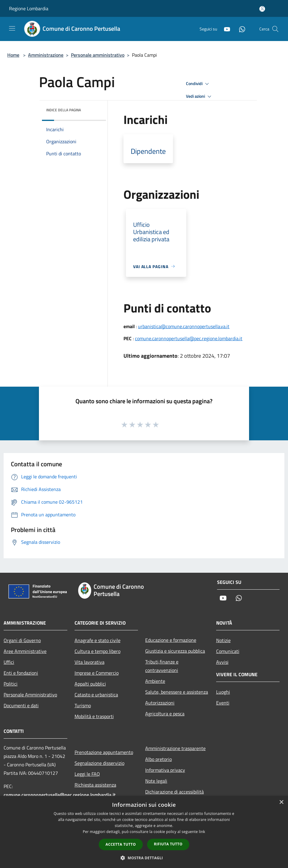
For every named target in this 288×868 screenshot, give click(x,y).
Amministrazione (46, 55)
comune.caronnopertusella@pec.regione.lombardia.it (189, 338)
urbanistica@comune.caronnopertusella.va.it (184, 326)
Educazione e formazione (171, 640)
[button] (144, 858)
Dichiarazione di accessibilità (174, 792)
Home (13, 55)
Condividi (198, 84)
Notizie (223, 640)
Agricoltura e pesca (165, 714)
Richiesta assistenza (95, 785)
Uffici (9, 662)
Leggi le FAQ (87, 774)
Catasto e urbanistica (96, 695)
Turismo (83, 705)
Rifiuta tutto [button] (168, 844)
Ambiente (155, 681)
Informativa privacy (165, 770)
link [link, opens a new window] (202, 832)
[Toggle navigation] (12, 28)
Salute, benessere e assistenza (177, 692)
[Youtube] (225, 29)
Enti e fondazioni (21, 673)
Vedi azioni (200, 97)
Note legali (156, 781)
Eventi (223, 703)
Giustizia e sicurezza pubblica (175, 651)
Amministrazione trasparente (175, 748)
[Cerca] (275, 29)
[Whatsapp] (240, 29)
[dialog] (144, 832)
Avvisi (222, 662)
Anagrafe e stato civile (98, 640)
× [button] (281, 802)
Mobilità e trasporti (94, 716)
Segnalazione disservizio (99, 763)
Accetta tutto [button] (121, 844)
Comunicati (228, 651)
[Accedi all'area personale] (262, 9)
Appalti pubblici (90, 684)
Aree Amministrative (25, 651)
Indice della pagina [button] (64, 110)
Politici (11, 684)
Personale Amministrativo (30, 695)
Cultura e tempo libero (98, 651)
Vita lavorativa (90, 662)
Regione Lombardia (29, 8)
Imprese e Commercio (97, 673)
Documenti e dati (21, 705)
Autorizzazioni (160, 703)
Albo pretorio (158, 759)
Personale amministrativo (98, 55)
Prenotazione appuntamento (104, 752)
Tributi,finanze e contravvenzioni (162, 666)
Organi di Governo (22, 640)
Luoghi (223, 692)
